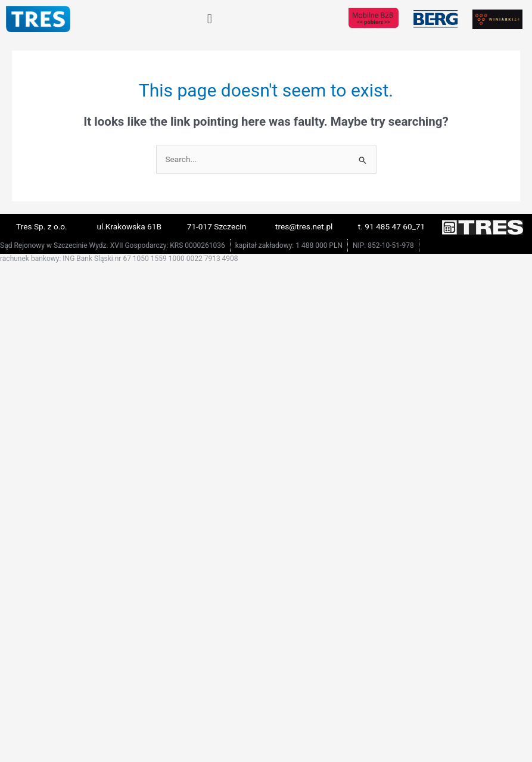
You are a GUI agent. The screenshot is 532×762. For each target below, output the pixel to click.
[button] (209, 19)
